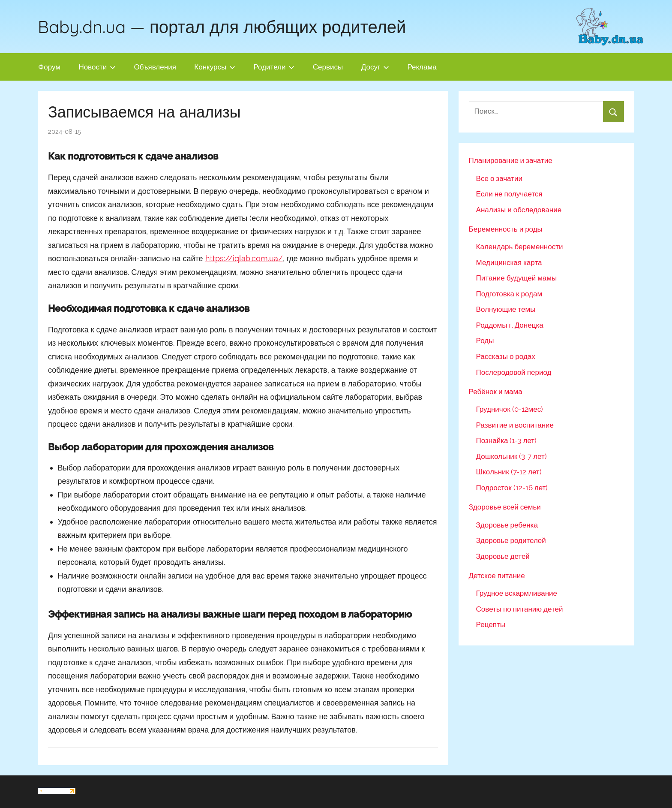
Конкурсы (215, 67)
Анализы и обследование (519, 210)
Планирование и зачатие (511, 160)
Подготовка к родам (509, 294)
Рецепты (491, 624)
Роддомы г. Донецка (510, 325)
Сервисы (328, 67)
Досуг (375, 67)
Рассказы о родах (506, 356)
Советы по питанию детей (520, 609)
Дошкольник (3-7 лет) (511, 456)
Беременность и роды (506, 229)
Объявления (155, 67)
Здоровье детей (503, 556)
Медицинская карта (509, 262)
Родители (274, 67)
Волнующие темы (506, 309)
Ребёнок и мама (496, 392)
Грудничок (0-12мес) (510, 409)
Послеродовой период (514, 372)
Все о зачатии (499, 178)
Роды (485, 341)
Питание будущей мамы (517, 278)
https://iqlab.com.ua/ (244, 258)
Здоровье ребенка (507, 525)
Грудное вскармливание (517, 593)
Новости (97, 67)
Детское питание (497, 576)
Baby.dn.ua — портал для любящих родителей (222, 27)
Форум (49, 67)
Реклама (422, 67)
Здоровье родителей (511, 540)
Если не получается (509, 194)
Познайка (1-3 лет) (506, 440)
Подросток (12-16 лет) (512, 488)
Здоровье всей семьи (505, 507)
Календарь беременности (520, 247)
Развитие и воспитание (515, 425)
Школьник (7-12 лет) (509, 472)
